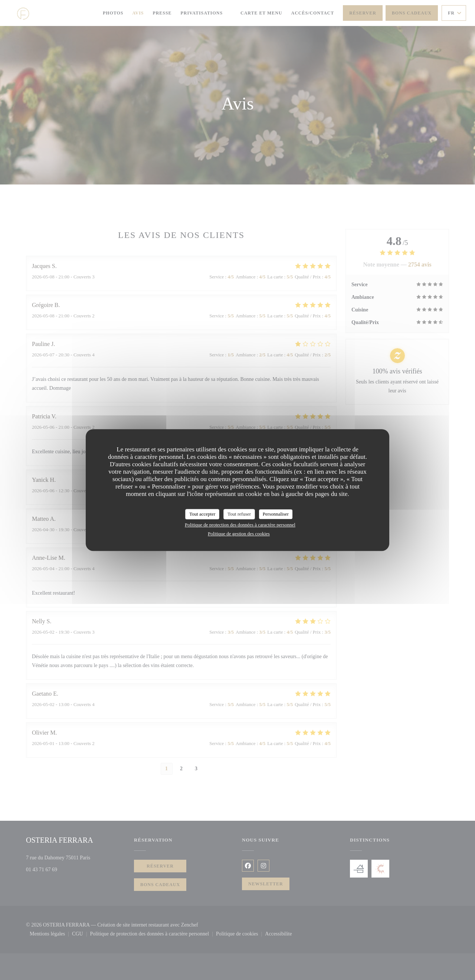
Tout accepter (202, 514)
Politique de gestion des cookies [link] (239, 534)
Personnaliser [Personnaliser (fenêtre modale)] (276, 514)
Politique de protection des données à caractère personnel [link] (240, 525)
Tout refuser (239, 514)
